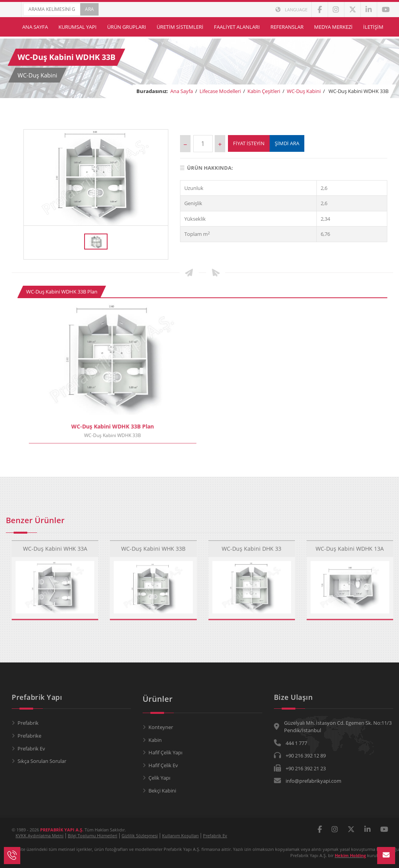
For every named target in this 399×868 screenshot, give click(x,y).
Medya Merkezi (333, 27)
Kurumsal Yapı (78, 27)
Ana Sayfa (35, 27)
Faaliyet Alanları (237, 27)
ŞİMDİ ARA (287, 143)
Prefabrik (28, 723)
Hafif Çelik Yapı (165, 752)
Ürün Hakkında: (207, 168)
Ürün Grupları (127, 27)
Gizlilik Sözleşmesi (140, 835)
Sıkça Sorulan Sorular (42, 761)
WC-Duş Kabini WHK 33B (153, 542)
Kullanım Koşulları (180, 835)
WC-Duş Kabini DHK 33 (252, 542)
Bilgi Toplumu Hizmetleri (93, 835)
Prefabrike (29, 736)
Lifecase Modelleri (220, 91)
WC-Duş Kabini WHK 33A (55, 542)
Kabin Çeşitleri (264, 91)
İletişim (373, 27)
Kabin (155, 740)
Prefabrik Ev (31, 749)
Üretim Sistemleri (180, 27)
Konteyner (161, 727)
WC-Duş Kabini (304, 91)
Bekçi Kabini (162, 791)
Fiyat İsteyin (249, 143)
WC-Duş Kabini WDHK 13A (350, 542)
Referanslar (287, 27)
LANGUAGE (291, 10)
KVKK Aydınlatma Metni (40, 835)
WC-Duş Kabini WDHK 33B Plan (62, 292)
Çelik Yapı (159, 778)
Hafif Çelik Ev (163, 765)
